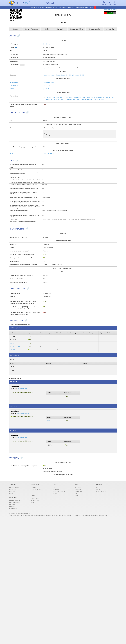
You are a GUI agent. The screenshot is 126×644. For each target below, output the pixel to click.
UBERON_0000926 (31, 517)
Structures (77, 606)
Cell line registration (61, 608)
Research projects (21, 622)
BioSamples (20, 92)
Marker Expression (23, 415)
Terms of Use (39, 620)
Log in (95, 604)
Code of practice (40, 606)
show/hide (30, 71)
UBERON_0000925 (31, 487)
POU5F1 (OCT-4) (22, 437)
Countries (18, 624)
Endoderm (20, 479)
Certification (58, 606)
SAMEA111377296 (52, 182)
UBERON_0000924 (31, 546)
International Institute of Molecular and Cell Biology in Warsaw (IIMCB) (70, 83)
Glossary (57, 611)
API (75, 611)
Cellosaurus (20, 96)
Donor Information (34, 30)
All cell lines (19, 606)
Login (109, 3)
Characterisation (92, 30)
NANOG (19, 441)
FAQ (56, 604)
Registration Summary (104, 10)
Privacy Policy (84, 8)
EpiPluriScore (21, 447)
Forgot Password (99, 608)
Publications (19, 629)
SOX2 (18, 433)
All (18, 609)
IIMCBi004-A (50, 46)
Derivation (61, 30)
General (20, 30)
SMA (51, 525)
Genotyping (106, 30)
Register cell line (21, 604)
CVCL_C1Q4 (50, 96)
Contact (76, 613)
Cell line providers (21, 620)
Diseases (18, 627)
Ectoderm (19, 537)
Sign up (96, 606)
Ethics (49, 30)
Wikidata (19, 100)
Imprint (37, 622)
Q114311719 (50, 100)
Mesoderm (20, 508)
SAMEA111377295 (52, 92)
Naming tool (78, 608)
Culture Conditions (75, 30)
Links (36, 608)
